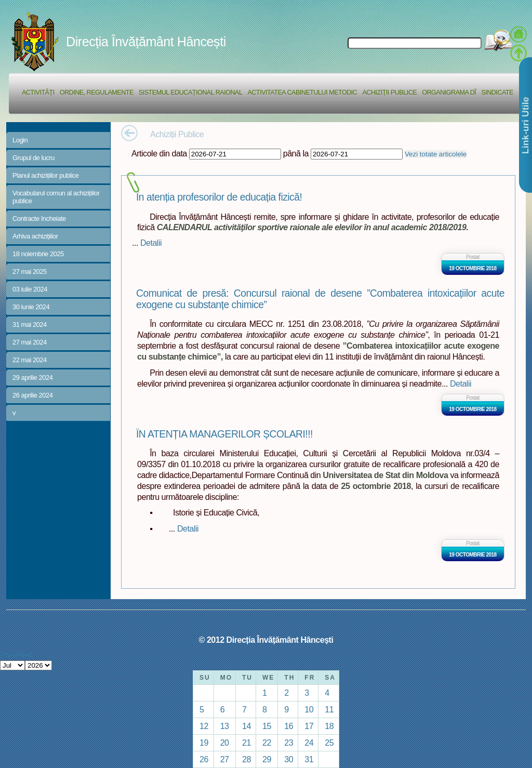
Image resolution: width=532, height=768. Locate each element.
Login (20, 140)
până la (296, 153)
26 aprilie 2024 (32, 395)
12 (204, 726)
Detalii (151, 243)
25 (329, 743)
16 (289, 726)
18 (329, 726)
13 (225, 726)
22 (267, 743)
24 (309, 743)
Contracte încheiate (39, 219)
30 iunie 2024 (31, 307)
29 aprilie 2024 (32, 378)
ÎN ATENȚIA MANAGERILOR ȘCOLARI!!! (224, 434)
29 (267, 759)
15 (267, 726)
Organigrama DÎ (449, 92)
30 (289, 759)
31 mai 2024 (30, 325)
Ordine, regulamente (97, 92)
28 (247, 759)
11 (329, 709)
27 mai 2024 (30, 342)
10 (309, 709)
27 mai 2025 (30, 272)
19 (204, 743)
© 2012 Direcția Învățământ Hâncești (266, 640)
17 (309, 726)
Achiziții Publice (389, 92)
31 (309, 759)
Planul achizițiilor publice (45, 175)
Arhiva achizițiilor (35, 236)
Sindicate (497, 92)
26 (204, 759)
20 (225, 743)
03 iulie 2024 (30, 289)
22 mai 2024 (30, 360)
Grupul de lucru (34, 158)
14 (247, 726)
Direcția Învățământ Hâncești (146, 42)
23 (289, 743)
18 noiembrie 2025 (38, 254)
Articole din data (159, 153)
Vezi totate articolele (436, 154)
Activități (38, 92)
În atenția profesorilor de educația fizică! (219, 197)
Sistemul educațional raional (191, 92)
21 (247, 743)
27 (225, 759)
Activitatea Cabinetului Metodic (302, 92)
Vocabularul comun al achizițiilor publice (56, 197)
